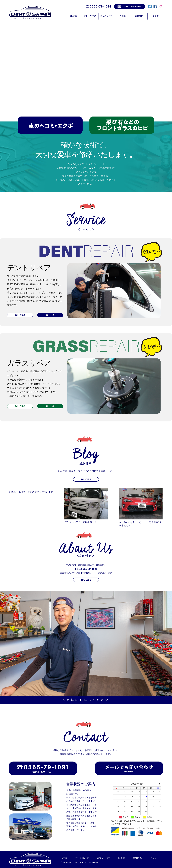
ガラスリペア (106, 16)
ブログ (156, 16)
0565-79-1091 (89, 569)
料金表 (123, 16)
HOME (73, 16)
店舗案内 (139, 16)
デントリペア (90, 16)
